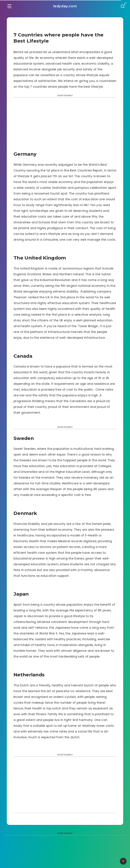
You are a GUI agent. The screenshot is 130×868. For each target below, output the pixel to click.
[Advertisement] (65, 125)
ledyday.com (65, 6)
